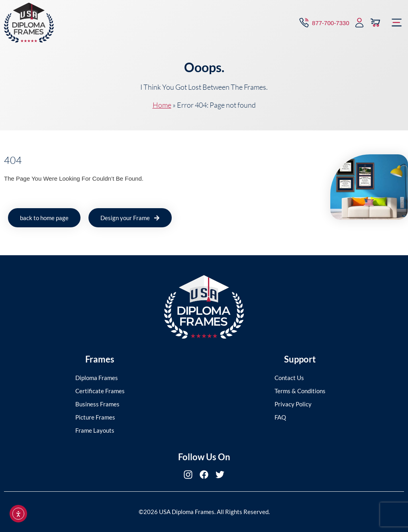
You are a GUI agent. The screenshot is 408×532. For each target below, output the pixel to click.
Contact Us (289, 378)
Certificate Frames (100, 391)
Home (162, 105)
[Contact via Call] (324, 21)
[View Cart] (375, 21)
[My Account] (359, 21)
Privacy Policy (293, 404)
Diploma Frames (97, 378)
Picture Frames (95, 417)
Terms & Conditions (300, 391)
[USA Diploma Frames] (29, 21)
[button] (397, 21)
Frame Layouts (95, 430)
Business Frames (97, 404)
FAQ (280, 417)
